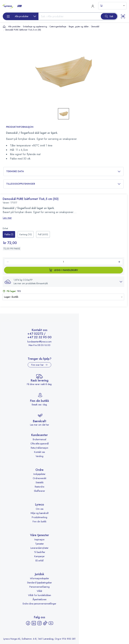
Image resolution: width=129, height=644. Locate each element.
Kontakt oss (39, 452)
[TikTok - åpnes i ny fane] (45, 623)
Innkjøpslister (39, 474)
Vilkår (40, 591)
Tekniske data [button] (63, 171)
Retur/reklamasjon (39, 448)
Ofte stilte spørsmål (40, 444)
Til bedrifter (40, 552)
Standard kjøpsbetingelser (39, 583)
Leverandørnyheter (39, 548)
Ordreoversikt (39, 478)
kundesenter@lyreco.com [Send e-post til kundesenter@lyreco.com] (39, 342)
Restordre (39, 487)
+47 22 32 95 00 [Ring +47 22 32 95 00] (39, 337)
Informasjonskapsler (40, 578)
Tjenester (39, 544)
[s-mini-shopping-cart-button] (112, 6)
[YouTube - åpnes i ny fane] (51, 623)
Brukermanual (39, 439)
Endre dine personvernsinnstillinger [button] (39, 604)
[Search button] (109, 16)
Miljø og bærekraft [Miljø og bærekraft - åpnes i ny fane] (40, 513)
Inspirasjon (39, 539)
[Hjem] (4, 27)
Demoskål (95, 27)
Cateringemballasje (58, 27)
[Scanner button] (123, 16)
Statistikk (40, 482)
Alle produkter (14, 27)
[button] (63, 282)
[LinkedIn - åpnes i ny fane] (34, 623)
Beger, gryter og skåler (79, 27)
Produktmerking (39, 517)
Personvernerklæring (39, 587)
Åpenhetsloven (40, 599)
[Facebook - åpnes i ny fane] (28, 623)
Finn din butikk (39, 521)
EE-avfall (39, 561)
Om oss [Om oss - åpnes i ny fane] (40, 509)
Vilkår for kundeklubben (40, 595)
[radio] (9, 234)
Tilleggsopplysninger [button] (63, 184)
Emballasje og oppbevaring (35, 27)
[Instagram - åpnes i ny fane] (39, 623)
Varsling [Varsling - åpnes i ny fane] (39, 456)
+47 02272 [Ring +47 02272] (35, 334)
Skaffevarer (39, 491)
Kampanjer (39, 556)
